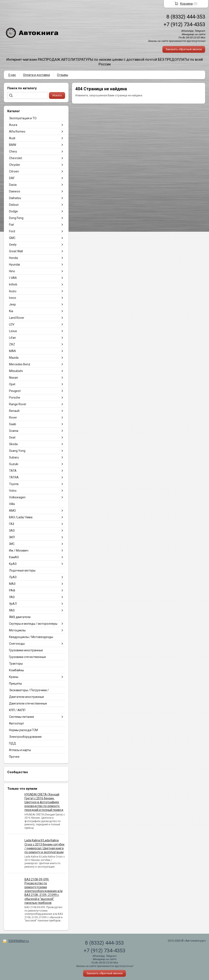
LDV (12, 324)
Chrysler (15, 165)
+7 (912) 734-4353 (184, 24)
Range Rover (18, 404)
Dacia (13, 185)
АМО (12, 511)
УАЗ (12, 597)
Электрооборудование (25, 737)
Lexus (13, 331)
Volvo (13, 491)
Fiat (11, 225)
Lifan (12, 338)
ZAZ (12, 344)
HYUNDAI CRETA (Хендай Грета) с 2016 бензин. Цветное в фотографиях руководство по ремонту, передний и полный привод (44, 802)
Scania (14, 431)
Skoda (13, 444)
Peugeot (15, 391)
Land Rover (17, 318)
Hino (12, 271)
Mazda (14, 358)
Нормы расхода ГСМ (23, 730)
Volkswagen (17, 497)
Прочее (14, 757)
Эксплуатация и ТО (23, 118)
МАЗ (12, 584)
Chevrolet (16, 158)
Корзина (186, 4)
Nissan (14, 378)
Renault (14, 411)
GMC (12, 238)
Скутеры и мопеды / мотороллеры (33, 624)
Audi (12, 138)
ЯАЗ (12, 610)
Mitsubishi (16, 371)
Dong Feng (16, 218)
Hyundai (14, 265)
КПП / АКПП (17, 710)
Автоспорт (17, 723)
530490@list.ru (19, 941)
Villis (12, 504)
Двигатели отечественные (28, 703)
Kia (11, 311)
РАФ (12, 590)
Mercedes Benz (20, 364)
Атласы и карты (20, 750)
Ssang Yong (17, 451)
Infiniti (13, 284)
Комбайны (16, 670)
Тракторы (16, 664)
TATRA (14, 477)
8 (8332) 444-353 (186, 17)
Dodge (13, 211)
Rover (13, 417)
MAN (12, 351)
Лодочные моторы (22, 570)
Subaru (14, 457)
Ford (12, 231)
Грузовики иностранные (26, 650)
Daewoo (15, 191)
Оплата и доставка (36, 75)
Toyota (14, 484)
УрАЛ (13, 604)
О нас (12, 75)
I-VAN (13, 278)
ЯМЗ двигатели (20, 617)
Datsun (14, 205)
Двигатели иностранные (27, 697)
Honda (13, 258)
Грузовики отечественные (27, 657)
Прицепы (15, 684)
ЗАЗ (12, 531)
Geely (13, 245)
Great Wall (16, 251)
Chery (13, 151)
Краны (14, 677)
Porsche (15, 398)
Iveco (13, 298)
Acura (13, 125)
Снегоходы (17, 644)
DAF (12, 178)
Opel (12, 384)
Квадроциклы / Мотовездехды (31, 637)
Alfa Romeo (17, 132)
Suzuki (14, 464)
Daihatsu (15, 198)
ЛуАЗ (13, 577)
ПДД (13, 743)
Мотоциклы (17, 630)
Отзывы (63, 75)
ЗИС (12, 544)
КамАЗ (14, 557)
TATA (13, 471)
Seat (12, 437)
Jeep (12, 304)
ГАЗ (12, 524)
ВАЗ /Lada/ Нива (21, 517)
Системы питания (21, 717)
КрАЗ (13, 564)
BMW (13, 145)
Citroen (14, 171)
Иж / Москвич (19, 550)
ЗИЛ (12, 537)
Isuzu (13, 291)
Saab (13, 424)
